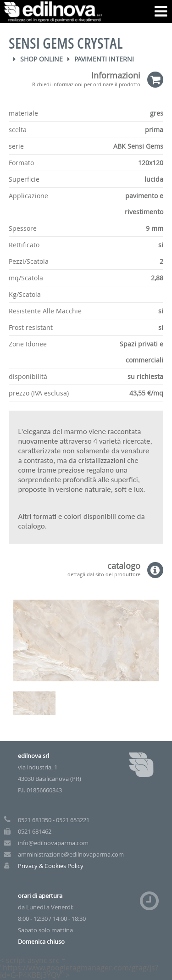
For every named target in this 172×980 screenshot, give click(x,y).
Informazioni (74, 79)
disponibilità (28, 376)
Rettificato (24, 245)
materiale (23, 113)
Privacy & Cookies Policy (51, 866)
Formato (21, 163)
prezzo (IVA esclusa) (39, 393)
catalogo (74, 570)
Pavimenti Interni (104, 59)
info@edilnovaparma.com (53, 843)
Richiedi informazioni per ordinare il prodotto (86, 84)
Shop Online (42, 59)
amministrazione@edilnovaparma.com (71, 855)
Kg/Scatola (25, 294)
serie (16, 146)
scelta (18, 130)
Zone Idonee (28, 344)
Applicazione (28, 196)
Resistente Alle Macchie (45, 311)
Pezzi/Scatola (29, 261)
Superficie (24, 179)
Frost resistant (31, 327)
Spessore (23, 228)
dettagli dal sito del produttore (104, 574)
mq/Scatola (26, 278)
